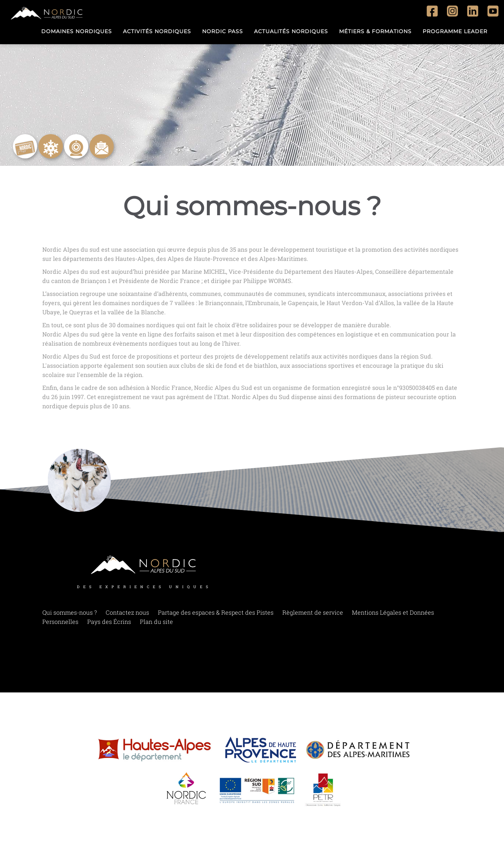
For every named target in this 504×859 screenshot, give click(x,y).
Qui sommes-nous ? (70, 615)
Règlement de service (313, 615)
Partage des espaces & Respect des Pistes (216, 615)
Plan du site (156, 624)
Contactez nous (127, 615)
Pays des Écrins (109, 624)
